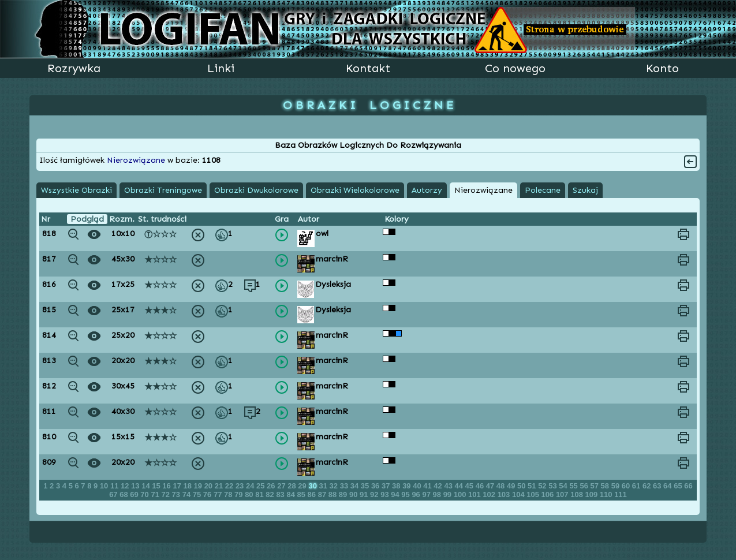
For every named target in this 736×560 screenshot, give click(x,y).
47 (491, 486)
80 (250, 494)
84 (292, 494)
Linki (221, 68)
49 (512, 486)
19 (199, 486)
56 (585, 486)
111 (621, 494)
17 (178, 486)
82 (271, 494)
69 (135, 494)
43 (449, 486)
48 (502, 486)
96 (417, 494)
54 (564, 486)
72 (167, 494)
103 (505, 494)
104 (519, 494)
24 (251, 486)
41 (428, 486)
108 (578, 494)
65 (679, 486)
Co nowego (515, 68)
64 (668, 486)
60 (627, 486)
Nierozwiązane (483, 190)
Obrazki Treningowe (163, 190)
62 (648, 486)
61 (637, 486)
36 (376, 486)
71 (156, 494)
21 (220, 486)
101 (475, 494)
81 (260, 494)
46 (481, 486)
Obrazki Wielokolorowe (355, 190)
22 (230, 486)
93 (386, 494)
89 (344, 494)
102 (490, 494)
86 (313, 494)
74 (188, 494)
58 (606, 486)
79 (240, 494)
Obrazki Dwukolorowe (256, 190)
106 (549, 494)
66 (688, 486)
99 (449, 494)
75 (198, 494)
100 (461, 494)
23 (241, 486)
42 (439, 486)
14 (147, 486)
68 (125, 494)
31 (324, 486)
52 (543, 486)
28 (293, 486)
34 (356, 486)
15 (157, 486)
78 (229, 494)
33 (345, 486)
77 (219, 494)
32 (335, 486)
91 (365, 494)
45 (470, 486)
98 (438, 494)
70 (145, 494)
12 (126, 486)
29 (303, 486)
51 (533, 486)
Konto (662, 68)
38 (397, 486)
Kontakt (368, 68)
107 (563, 494)
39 (408, 486)
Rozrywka (74, 68)
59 (617, 486)
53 (554, 486)
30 (313, 486)
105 (534, 494)
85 (302, 494)
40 (418, 486)
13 (136, 486)
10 (105, 486)
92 (375, 494)
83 (281, 494)
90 (354, 494)
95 (406, 494)
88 (334, 494)
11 (115, 486)
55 (574, 486)
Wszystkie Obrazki (76, 190)
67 (114, 494)
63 (658, 486)
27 (282, 486)
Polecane (543, 190)
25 (261, 486)
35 (366, 486)
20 (210, 486)
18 (188, 486)
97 (427, 494)
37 (387, 486)
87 (323, 494)
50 (522, 486)
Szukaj (585, 190)
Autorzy (427, 190)
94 (396, 494)
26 (272, 486)
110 (607, 494)
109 (593, 494)
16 (167, 486)
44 (460, 486)
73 (177, 494)
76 (208, 494)
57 (596, 486)
